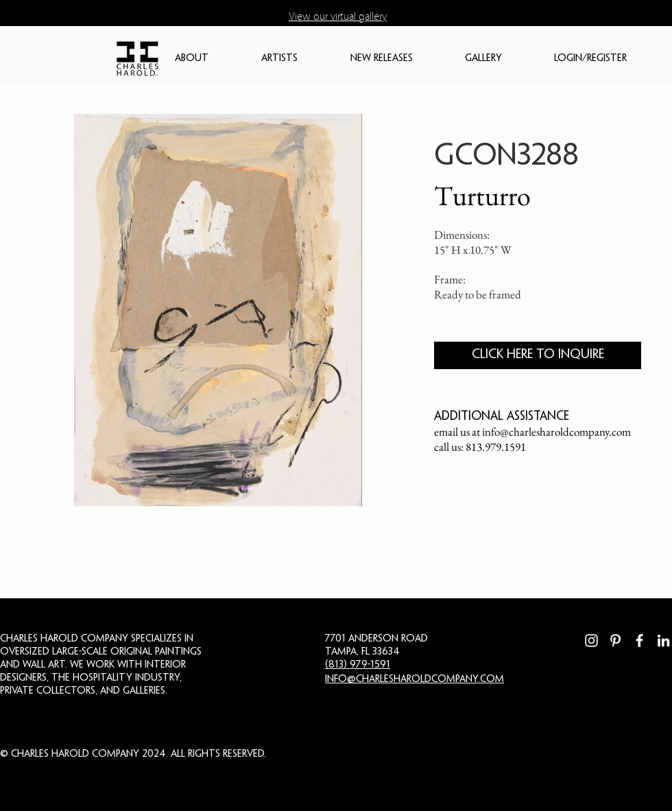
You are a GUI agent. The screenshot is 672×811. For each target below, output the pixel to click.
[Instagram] (591, 640)
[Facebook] (639, 640)
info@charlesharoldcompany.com (556, 432)
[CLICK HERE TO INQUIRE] (538, 355)
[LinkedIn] (663, 640)
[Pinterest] (615, 640)
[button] (211, 59)
